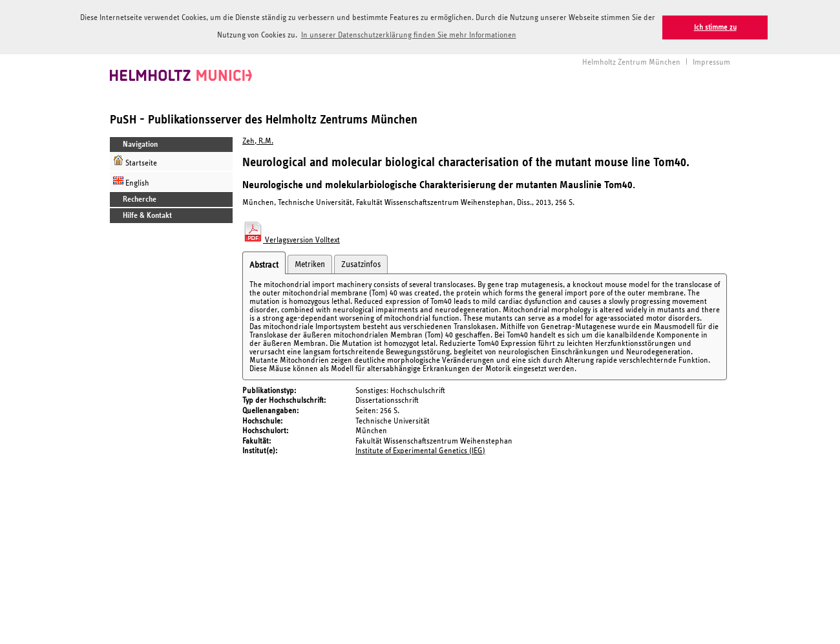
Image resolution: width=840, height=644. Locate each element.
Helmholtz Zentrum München (631, 61)
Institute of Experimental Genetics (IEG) (420, 450)
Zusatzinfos (361, 263)
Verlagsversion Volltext (291, 239)
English (131, 180)
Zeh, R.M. (258, 140)
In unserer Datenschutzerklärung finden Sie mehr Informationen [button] (409, 35)
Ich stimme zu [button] (715, 27)
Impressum (711, 61)
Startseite (135, 160)
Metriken (310, 263)
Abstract (264, 264)
